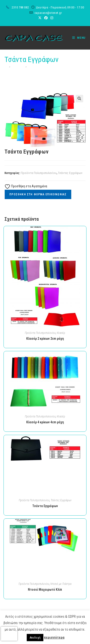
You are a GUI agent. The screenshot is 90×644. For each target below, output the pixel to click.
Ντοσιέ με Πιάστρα (61, 584)
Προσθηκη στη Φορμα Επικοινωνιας (38, 194)
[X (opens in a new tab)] (40, 18)
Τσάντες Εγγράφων (70, 173)
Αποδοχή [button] (35, 638)
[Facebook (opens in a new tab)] (46, 18)
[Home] (6, 67)
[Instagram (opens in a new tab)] (51, 18)
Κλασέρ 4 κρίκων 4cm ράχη (45, 422)
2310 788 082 (21, 7)
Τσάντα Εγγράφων (40, 67)
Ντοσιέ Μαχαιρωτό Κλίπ (45, 590)
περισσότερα (54, 637)
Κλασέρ (61, 333)
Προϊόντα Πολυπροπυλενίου (39, 173)
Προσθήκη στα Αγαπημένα (26, 186)
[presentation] (9, 634)
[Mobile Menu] (77, 38)
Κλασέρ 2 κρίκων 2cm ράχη (45, 339)
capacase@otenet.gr (48, 13)
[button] (79, 99)
